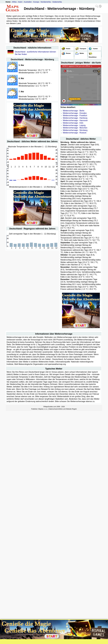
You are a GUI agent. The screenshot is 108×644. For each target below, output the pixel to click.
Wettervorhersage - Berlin (74, 111)
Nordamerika (46, 2)
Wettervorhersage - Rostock (75, 133)
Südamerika (57, 2)
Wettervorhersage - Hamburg (75, 118)
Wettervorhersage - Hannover (75, 120)
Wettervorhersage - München (75, 128)
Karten (95, 49)
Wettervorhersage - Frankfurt (75, 116)
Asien (20, 2)
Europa (36, 2)
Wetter (82, 53)
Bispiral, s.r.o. (43, 409)
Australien (28, 2)
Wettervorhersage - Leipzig (74, 125)
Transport (83, 49)
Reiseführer (92, 57)
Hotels (68, 49)
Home (8, 2)
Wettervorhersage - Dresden (75, 113)
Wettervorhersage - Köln (73, 123)
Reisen (68, 53)
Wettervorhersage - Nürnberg (75, 130)
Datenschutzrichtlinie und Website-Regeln (63, 409)
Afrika (14, 2)
